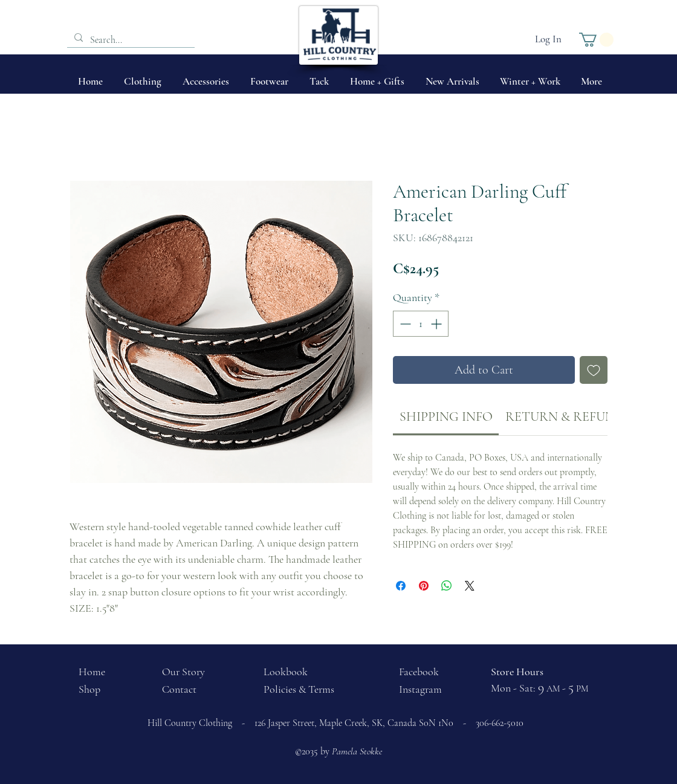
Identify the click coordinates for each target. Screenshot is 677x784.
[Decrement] (404, 324)
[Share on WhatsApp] (447, 586)
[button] (596, 40)
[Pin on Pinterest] (424, 586)
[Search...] (130, 40)
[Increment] (437, 324)
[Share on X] (470, 586)
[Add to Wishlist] (594, 370)
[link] (446, 416)
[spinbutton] (421, 324)
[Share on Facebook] (401, 586)
